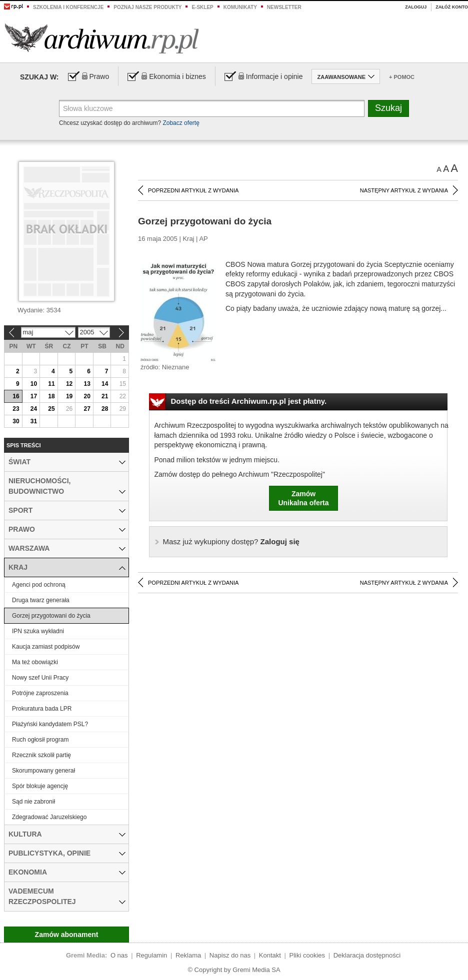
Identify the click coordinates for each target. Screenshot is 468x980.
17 (34, 396)
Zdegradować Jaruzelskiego (49, 817)
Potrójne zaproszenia (40, 693)
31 (34, 421)
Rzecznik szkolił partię (41, 755)
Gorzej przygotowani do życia (51, 616)
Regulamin (151, 955)
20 (87, 396)
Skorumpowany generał (43, 771)
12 (69, 384)
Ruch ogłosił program (40, 740)
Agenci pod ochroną (39, 585)
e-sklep (202, 7)
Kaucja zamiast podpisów (46, 647)
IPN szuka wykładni (38, 631)
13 (87, 384)
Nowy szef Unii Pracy (40, 678)
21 (105, 396)
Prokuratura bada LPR (42, 709)
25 (51, 409)
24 (34, 409)
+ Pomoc (402, 77)
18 (51, 396)
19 (69, 396)
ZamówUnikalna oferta (303, 498)
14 (105, 384)
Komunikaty (240, 7)
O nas (119, 955)
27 (87, 409)
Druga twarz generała (41, 600)
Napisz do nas (230, 955)
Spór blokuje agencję (40, 786)
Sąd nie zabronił (33, 802)
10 (34, 384)
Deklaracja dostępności (367, 955)
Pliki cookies (307, 955)
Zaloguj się (231, 541)
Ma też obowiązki (35, 662)
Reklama (188, 955)
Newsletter (284, 7)
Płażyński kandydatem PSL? (50, 724)
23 (16, 409)
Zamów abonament (67, 935)
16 (16, 396)
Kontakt (270, 955)
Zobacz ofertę (181, 123)
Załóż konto (452, 7)
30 (16, 421)
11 (51, 384)
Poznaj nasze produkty (147, 7)
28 (105, 409)
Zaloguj (416, 7)
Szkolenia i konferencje (68, 7)
